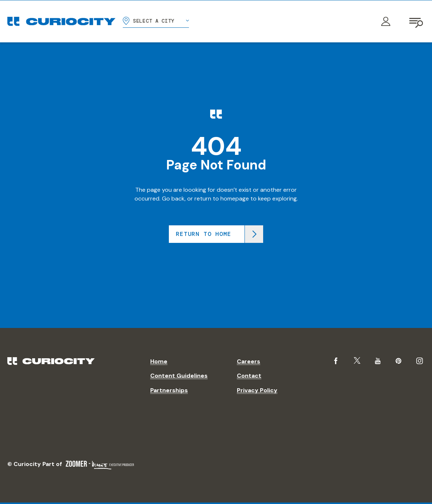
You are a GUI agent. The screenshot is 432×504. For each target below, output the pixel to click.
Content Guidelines (179, 376)
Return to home (203, 234)
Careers (249, 361)
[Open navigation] (417, 22)
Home (159, 361)
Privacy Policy (257, 390)
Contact (249, 376)
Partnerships (169, 390)
